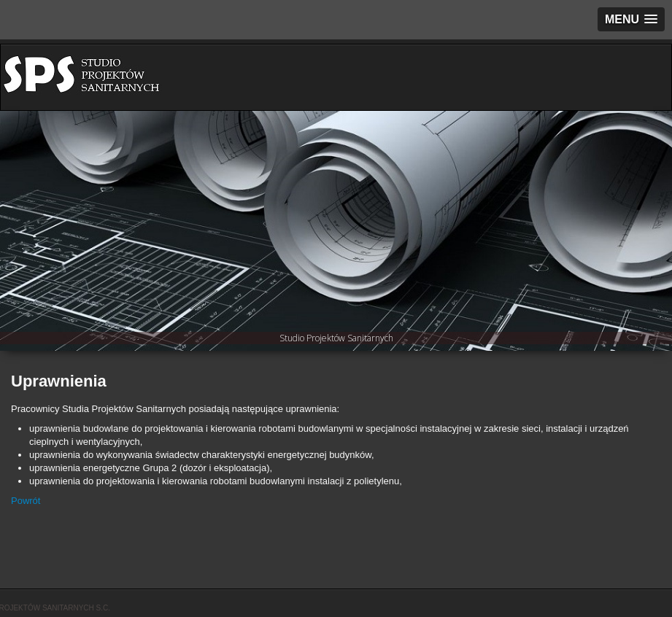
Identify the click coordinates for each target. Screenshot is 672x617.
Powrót (26, 501)
